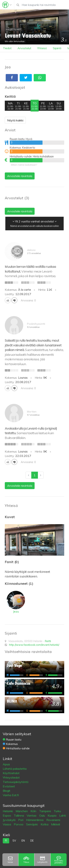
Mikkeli (56, 824)
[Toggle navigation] (7, 5)
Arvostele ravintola (20, 176)
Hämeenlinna (35, 820)
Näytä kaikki (15, 120)
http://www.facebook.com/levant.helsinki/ (34, 645)
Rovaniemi (53, 820)
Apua (6, 764)
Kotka (45, 824)
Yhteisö (42, 48)
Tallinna (19, 815)
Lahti (63, 815)
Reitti (48, 641)
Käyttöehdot (11, 773)
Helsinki (8, 811)
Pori (21, 820)
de (32, 841)
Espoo (7, 815)
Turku (57, 811)
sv (14, 841)
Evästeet (9, 786)
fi (6, 841)
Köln (34, 811)
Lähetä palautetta (15, 769)
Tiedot (7, 48)
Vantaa (32, 815)
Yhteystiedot (11, 777)
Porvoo (19, 824)
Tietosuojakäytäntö (16, 782)
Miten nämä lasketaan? (24, 165)
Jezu (16, 611)
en (23, 841)
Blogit (7, 791)
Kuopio (52, 815)
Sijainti (57, 48)
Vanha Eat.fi (11, 795)
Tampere (45, 811)
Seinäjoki (32, 824)
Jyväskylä (9, 820)
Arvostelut (24, 48)
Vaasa (7, 824)
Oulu (42, 815)
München (22, 811)
